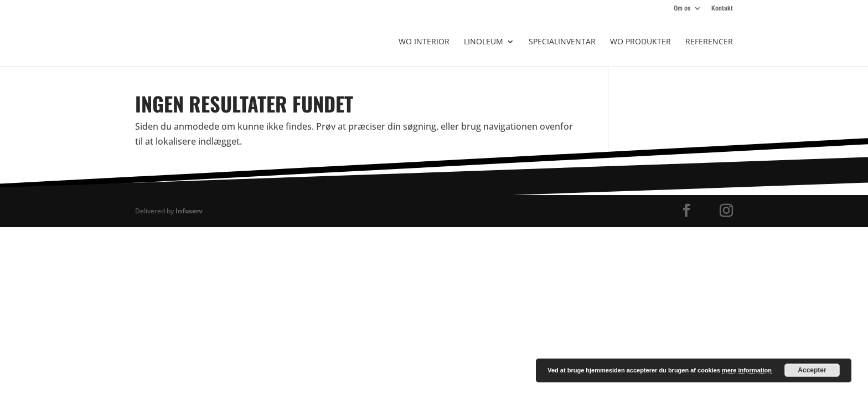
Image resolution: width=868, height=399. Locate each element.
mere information (747, 370)
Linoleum (484, 42)
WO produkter (640, 42)
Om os (682, 9)
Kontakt (722, 9)
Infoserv (189, 211)
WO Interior (424, 42)
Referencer (709, 42)
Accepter (812, 370)
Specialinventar (562, 42)
